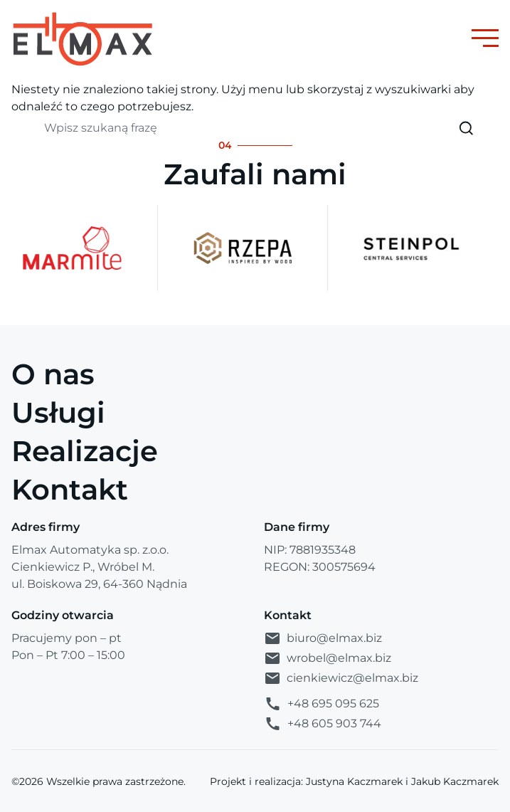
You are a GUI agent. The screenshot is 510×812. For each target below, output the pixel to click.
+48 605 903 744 (323, 724)
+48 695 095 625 (322, 704)
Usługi (58, 412)
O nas (53, 374)
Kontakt (70, 489)
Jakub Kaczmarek (455, 781)
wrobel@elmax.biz (328, 658)
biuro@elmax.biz (323, 638)
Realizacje (85, 451)
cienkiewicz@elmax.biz (341, 678)
